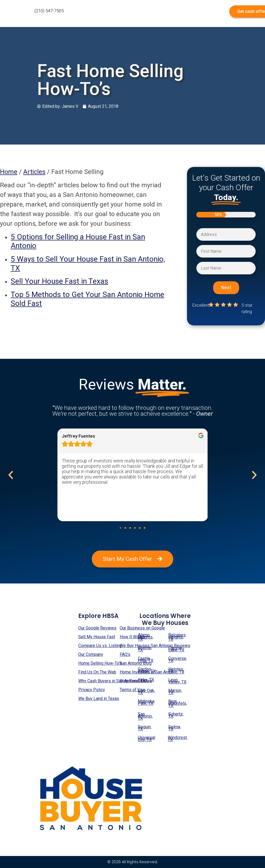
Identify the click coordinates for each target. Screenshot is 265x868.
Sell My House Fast (97, 637)
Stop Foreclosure (136, 681)
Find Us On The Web (97, 672)
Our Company (91, 654)
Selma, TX (175, 728)
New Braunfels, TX (178, 703)
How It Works (132, 637)
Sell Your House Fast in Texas (59, 281)
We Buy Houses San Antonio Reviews (155, 646)
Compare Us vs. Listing (100, 646)
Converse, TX (178, 659)
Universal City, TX (147, 739)
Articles (34, 172)
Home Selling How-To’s (100, 663)
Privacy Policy (92, 690)
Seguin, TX (145, 728)
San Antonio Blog (136, 663)
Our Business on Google (142, 628)
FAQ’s (125, 654)
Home (9, 172)
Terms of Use (132, 690)
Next (226, 287)
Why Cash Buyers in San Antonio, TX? (113, 681)
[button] (120, 528)
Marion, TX (175, 692)
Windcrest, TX (178, 739)
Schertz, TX (176, 715)
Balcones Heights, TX (177, 637)
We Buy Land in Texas (99, 698)
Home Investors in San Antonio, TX (152, 672)
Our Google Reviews (97, 628)
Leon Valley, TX (177, 681)
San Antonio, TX (145, 716)
